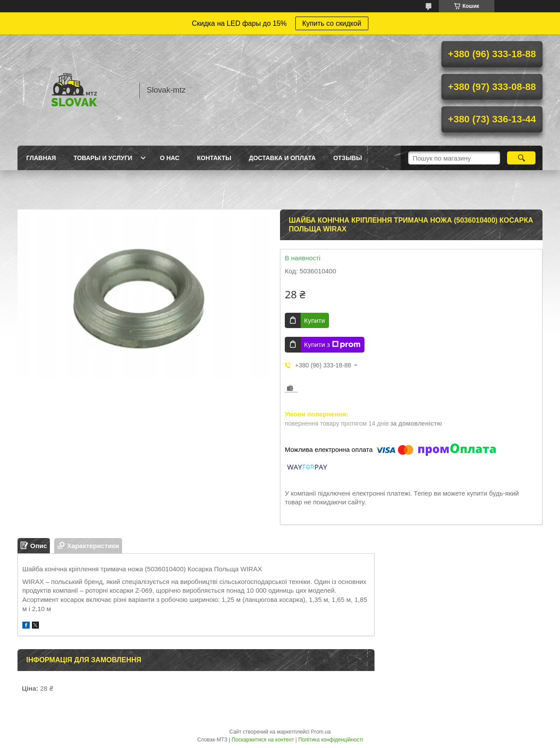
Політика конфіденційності (331, 740)
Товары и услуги (103, 158)
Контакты (214, 158)
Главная (41, 158)
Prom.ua (321, 732)
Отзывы (348, 158)
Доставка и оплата (282, 158)
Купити (315, 320)
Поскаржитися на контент (263, 740)
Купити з (332, 345)
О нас (170, 158)
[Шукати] (521, 158)
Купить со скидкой (332, 23)
